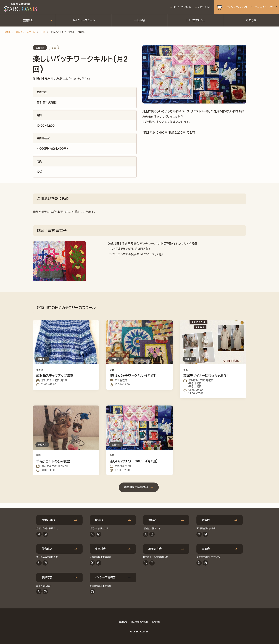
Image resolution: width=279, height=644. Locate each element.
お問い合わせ (205, 7)
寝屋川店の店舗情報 (136, 487)
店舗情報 (28, 20)
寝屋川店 (100, 549)
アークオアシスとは (182, 7)
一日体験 (139, 20)
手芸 (43, 32)
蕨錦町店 (47, 577)
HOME (7, 32)
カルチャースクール (84, 20)
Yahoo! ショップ (264, 7)
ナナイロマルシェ (195, 20)
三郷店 (206, 549)
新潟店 (99, 520)
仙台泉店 (47, 549)
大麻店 (152, 520)
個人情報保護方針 (139, 622)
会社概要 (123, 622)
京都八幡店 (48, 520)
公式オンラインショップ (236, 7)
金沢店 (206, 520)
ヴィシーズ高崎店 (105, 577)
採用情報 (156, 622)
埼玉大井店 (155, 549)
